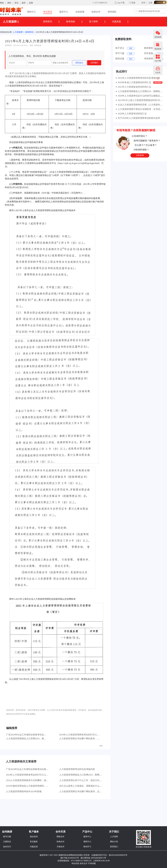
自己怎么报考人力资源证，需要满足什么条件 (82, 786)
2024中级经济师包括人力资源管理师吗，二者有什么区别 (34, 786)
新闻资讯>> (30, 32)
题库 (24, 3)
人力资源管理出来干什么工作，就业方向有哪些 (83, 780)
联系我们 (114, 847)
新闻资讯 (48, 22)
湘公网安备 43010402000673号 (94, 858)
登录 (143, 3)
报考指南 (71, 22)
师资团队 (112, 12)
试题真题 (116, 22)
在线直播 (80, 12)
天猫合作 (61, 847)
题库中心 (64, 12)
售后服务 (34, 842)
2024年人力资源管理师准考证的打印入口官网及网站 (85, 735)
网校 (2, 3)
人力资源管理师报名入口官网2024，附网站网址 (30, 739)
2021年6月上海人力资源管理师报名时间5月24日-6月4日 (59, 32)
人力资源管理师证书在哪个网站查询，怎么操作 (83, 739)
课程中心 (31, 12)
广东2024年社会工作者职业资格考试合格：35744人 (31, 735)
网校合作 (61, 837)
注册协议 (7, 842)
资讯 (16, 3)
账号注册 (7, 837)
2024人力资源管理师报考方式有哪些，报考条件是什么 (33, 780)
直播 (31, 3)
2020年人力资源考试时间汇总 (132, 114)
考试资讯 (48, 12)
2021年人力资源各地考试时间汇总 (134, 87)
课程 (9, 3)
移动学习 (87, 847)
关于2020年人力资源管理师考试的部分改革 (138, 118)
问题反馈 (34, 847)
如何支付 (7, 847)
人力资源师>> (19, 32)
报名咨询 (34, 837)
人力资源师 (11, 22)
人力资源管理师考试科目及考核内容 (77, 769)
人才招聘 (114, 837)
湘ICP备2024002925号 (70, 858)
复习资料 (94, 22)
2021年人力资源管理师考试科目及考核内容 (138, 78)
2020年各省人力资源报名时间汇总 (134, 82)
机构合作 (96, 12)
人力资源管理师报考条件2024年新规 (24, 791)
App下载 (121, 3)
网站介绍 (114, 842)
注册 (150, 3)
